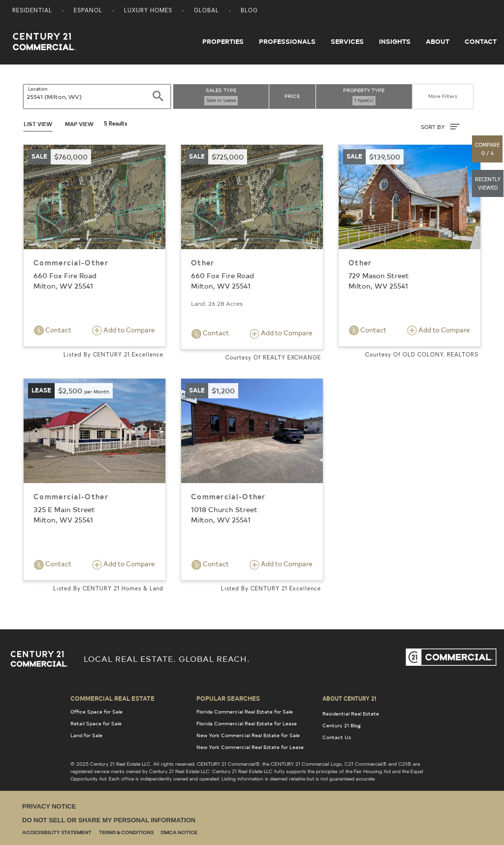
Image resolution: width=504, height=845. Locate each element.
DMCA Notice (179, 833)
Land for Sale (86, 735)
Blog (249, 11)
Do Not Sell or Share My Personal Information (109, 820)
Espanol (88, 11)
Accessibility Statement (57, 833)
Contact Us (337, 737)
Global (206, 11)
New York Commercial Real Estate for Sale (248, 735)
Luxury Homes (148, 11)
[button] (488, 149)
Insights (395, 41)
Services (347, 41)
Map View (79, 124)
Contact (481, 41)
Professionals (287, 41)
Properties (223, 41)
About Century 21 (349, 698)
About (438, 41)
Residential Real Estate (351, 714)
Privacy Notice (49, 806)
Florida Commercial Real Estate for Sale (245, 712)
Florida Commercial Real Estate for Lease (247, 723)
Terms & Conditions (126, 833)
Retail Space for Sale (96, 723)
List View (38, 124)
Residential (32, 11)
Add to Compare (124, 331)
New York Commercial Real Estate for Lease (250, 747)
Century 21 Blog (342, 725)
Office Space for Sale (96, 712)
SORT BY (440, 127)
